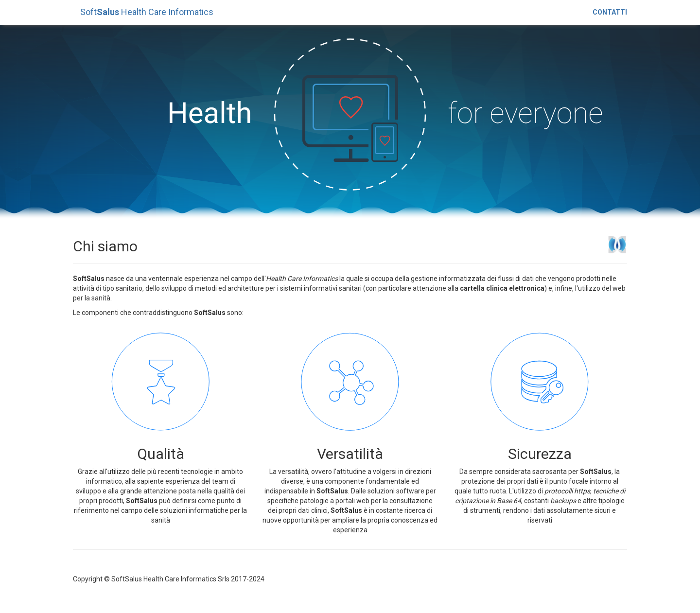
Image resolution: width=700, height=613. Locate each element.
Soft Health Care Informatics (147, 12)
